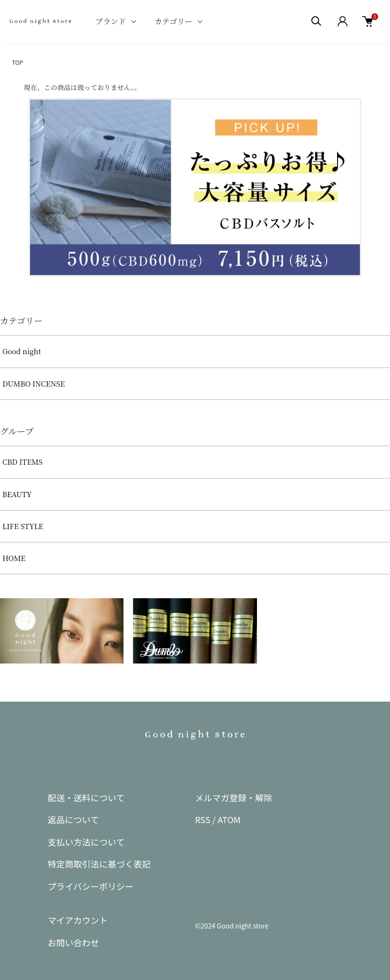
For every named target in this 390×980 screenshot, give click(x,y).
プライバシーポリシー (91, 886)
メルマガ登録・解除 (234, 797)
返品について (73, 819)
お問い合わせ (73, 942)
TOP (17, 62)
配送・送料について (86, 797)
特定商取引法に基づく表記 (99, 864)
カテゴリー (173, 21)
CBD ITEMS (22, 462)
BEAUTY (17, 494)
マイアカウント (78, 920)
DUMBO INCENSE (34, 383)
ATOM (229, 819)
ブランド (111, 21)
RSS (203, 819)
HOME (14, 558)
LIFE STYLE (23, 526)
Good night (22, 351)
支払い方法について (86, 842)
